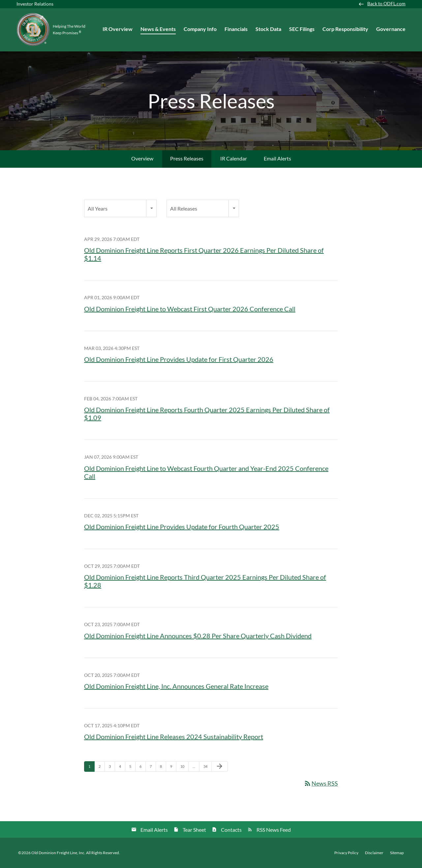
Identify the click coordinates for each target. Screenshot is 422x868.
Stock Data (268, 29)
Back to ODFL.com (386, 4)
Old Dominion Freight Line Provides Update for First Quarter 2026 (179, 359)
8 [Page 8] (163, 768)
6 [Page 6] (142, 768)
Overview (142, 158)
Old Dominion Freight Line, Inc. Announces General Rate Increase (176, 686)
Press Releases (187, 158)
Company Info (200, 29)
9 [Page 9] (173, 768)
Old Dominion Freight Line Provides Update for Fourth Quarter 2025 (182, 527)
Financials (236, 29)
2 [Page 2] (102, 768)
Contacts (231, 830)
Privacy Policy (346, 853)
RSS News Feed (274, 830)
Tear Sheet (194, 830)
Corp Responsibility (345, 29)
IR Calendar (234, 158)
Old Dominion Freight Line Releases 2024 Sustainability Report (174, 737)
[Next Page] (220, 767)
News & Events (158, 29)
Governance (391, 29)
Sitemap (397, 853)
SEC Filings (302, 29)
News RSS (321, 783)
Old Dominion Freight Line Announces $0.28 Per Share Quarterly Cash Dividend (198, 636)
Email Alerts (277, 158)
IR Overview (118, 29)
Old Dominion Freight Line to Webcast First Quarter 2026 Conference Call (190, 309)
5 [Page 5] (132, 768)
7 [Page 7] (153, 768)
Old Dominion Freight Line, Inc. (58, 853)
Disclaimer (374, 853)
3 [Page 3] (112, 768)
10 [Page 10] (184, 768)
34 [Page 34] (207, 768)
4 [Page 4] (122, 768)
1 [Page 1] (91, 768)
